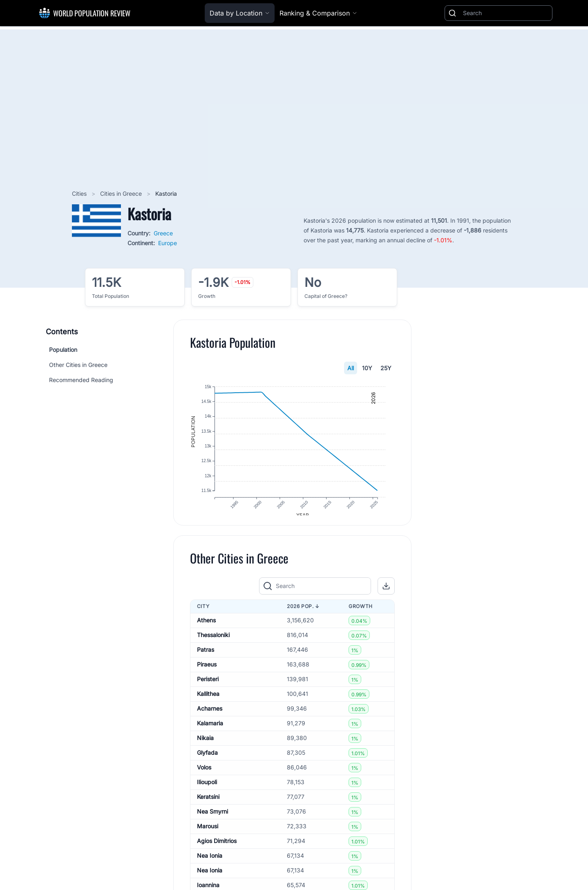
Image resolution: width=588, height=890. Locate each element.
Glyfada (207, 759)
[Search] (506, 13)
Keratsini (208, 803)
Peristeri (208, 685)
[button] (386, 593)
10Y (367, 368)
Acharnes (210, 715)
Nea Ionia (210, 862)
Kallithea (208, 700)
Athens (206, 627)
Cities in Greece (122, 193)
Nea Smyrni (212, 818)
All (351, 368)
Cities (80, 193)
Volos (204, 774)
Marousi (208, 833)
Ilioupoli (207, 788)
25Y (386, 368)
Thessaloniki (213, 641)
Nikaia (205, 744)
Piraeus (207, 671)
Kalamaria (210, 730)
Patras (206, 656)
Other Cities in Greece (78, 365)
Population (63, 350)
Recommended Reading (81, 380)
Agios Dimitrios (217, 847)
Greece (163, 233)
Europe (168, 243)
